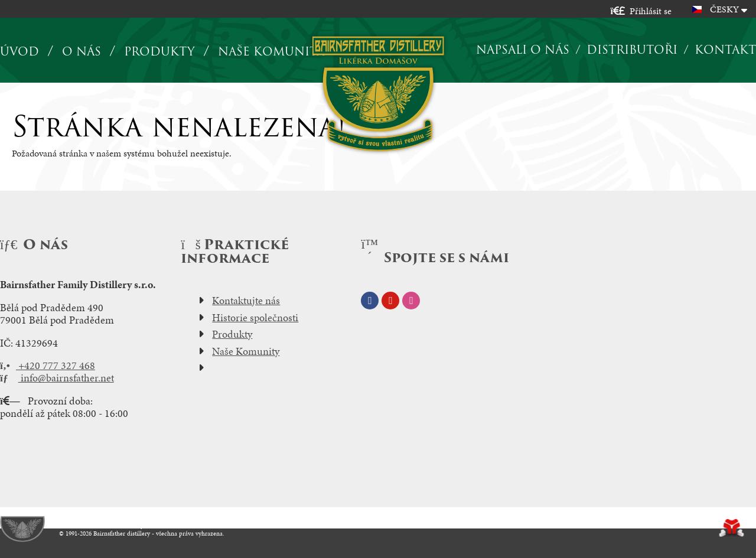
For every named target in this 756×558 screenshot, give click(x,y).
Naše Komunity (246, 351)
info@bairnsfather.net (57, 378)
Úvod (378, 94)
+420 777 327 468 (48, 366)
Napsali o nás (523, 50)
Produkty (159, 52)
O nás (82, 52)
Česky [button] (724, 9)
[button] (641, 11)
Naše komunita (271, 52)
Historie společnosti (255, 318)
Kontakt (725, 50)
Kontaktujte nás (246, 301)
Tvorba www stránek (731, 528)
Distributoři (632, 50)
